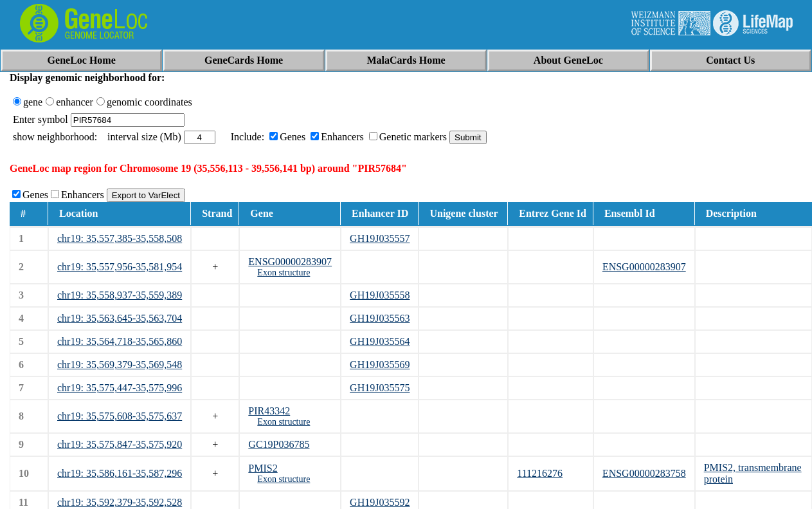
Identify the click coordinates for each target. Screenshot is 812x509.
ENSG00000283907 (290, 262)
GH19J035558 (380, 295)
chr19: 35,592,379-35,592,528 (120, 502)
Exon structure (284, 273)
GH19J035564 (380, 341)
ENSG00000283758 (644, 473)
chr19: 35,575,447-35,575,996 (120, 388)
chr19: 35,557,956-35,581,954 (120, 267)
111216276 (540, 473)
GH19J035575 (380, 388)
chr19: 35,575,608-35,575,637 (120, 416)
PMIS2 (263, 468)
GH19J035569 (380, 365)
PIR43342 (269, 411)
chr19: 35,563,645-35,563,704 (120, 318)
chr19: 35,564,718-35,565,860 (120, 341)
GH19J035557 (380, 238)
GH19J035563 (380, 318)
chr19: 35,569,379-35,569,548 (120, 365)
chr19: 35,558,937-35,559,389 (120, 295)
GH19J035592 (380, 502)
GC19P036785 (279, 444)
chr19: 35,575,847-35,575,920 (120, 444)
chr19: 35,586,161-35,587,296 (120, 473)
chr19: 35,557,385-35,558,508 (120, 238)
